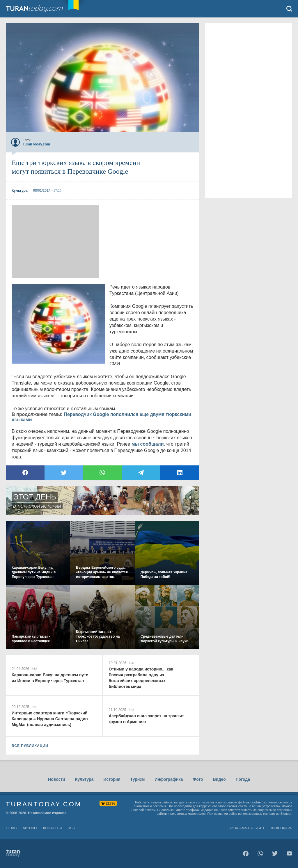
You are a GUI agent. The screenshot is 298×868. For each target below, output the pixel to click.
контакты (53, 828)
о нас (11, 828)
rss (71, 828)
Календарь (282, 828)
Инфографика (169, 779)
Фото (198, 779)
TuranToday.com (40, 9)
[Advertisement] (55, 242)
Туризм (138, 779)
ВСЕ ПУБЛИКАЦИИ (30, 746)
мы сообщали (148, 444)
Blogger (286, 814)
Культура (84, 779)
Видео (219, 779)
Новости (57, 779)
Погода (243, 779)
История (112, 779)
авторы (30, 828)
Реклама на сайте (248, 828)
